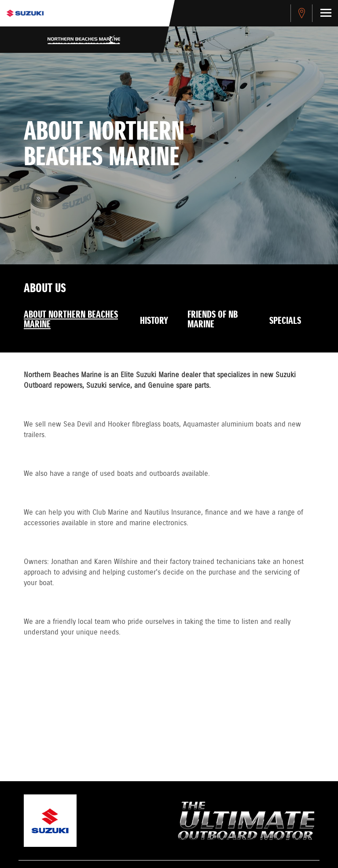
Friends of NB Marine (213, 320)
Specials (285, 321)
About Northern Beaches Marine (71, 320)
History (154, 321)
